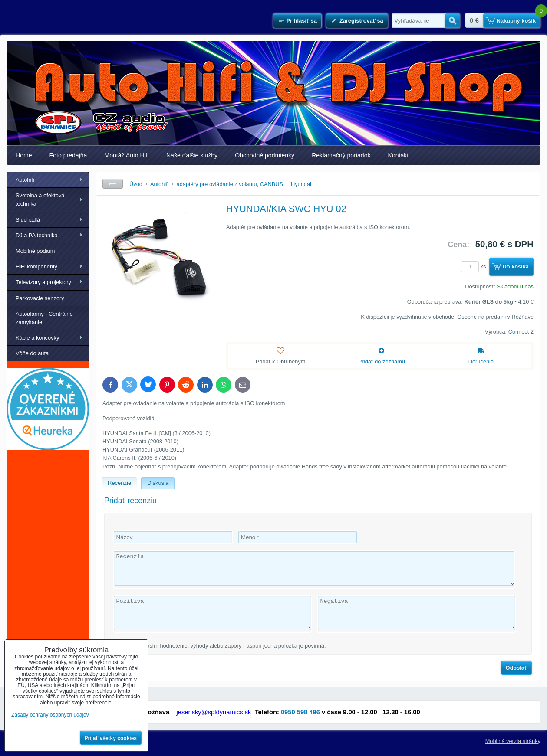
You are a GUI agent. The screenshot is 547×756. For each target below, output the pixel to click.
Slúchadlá (28, 220)
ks (475, 267)
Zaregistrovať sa (361, 21)
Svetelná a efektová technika (40, 200)
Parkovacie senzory (40, 298)
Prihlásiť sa (302, 21)
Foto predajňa (68, 155)
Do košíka (516, 267)
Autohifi (25, 180)
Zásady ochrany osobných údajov (50, 715)
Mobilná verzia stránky (513, 741)
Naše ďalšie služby (192, 155)
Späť (113, 184)
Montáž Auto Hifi (127, 155)
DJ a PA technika (37, 235)
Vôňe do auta (32, 353)
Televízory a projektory (43, 282)
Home (24, 155)
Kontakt (399, 155)
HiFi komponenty (36, 267)
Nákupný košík (516, 21)
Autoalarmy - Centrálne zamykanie (44, 318)
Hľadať (453, 21)
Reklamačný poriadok (341, 155)
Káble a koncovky (37, 338)
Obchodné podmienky (265, 155)
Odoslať (517, 668)
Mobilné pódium (35, 251)
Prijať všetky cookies (111, 738)
